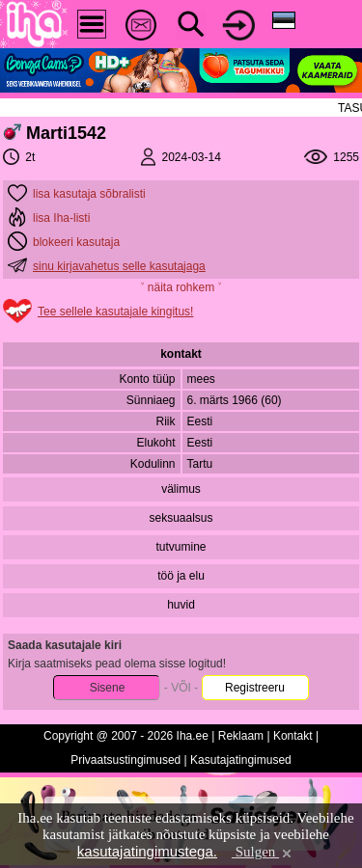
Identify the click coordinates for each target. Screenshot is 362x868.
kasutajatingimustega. (147, 851)
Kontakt (293, 736)
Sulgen (263, 852)
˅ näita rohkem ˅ (181, 287)
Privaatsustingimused (125, 760)
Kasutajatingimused (241, 760)
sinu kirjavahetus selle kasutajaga (119, 266)
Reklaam (241, 736)
